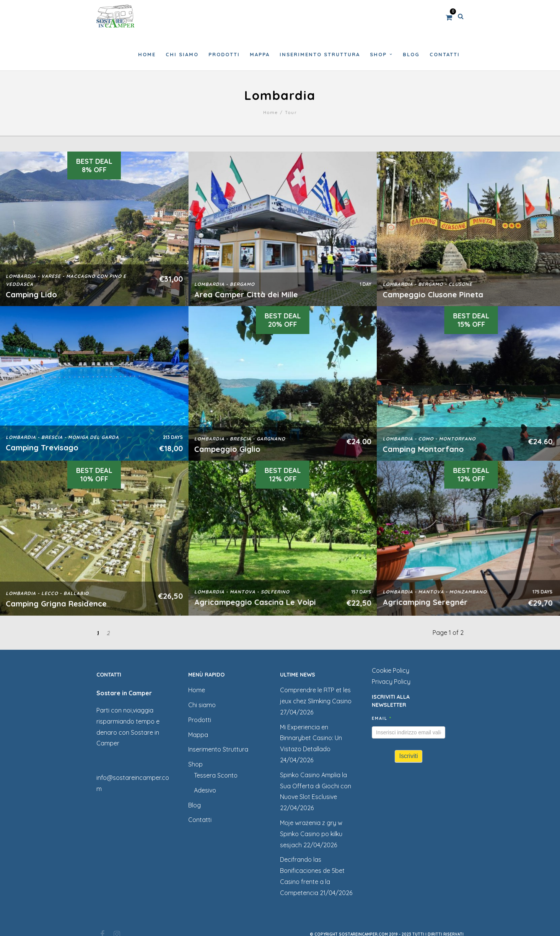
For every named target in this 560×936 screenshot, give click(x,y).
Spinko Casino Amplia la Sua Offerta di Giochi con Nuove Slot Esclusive (316, 786)
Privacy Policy (391, 682)
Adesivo (205, 790)
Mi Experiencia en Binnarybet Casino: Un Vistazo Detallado (311, 738)
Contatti (200, 820)
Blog (195, 805)
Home (271, 113)
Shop (195, 764)
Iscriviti (409, 756)
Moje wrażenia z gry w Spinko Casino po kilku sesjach (311, 834)
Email (382, 718)
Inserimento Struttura (218, 749)
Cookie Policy (391, 670)
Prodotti (200, 720)
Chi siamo (202, 705)
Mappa (198, 735)
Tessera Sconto (216, 775)
